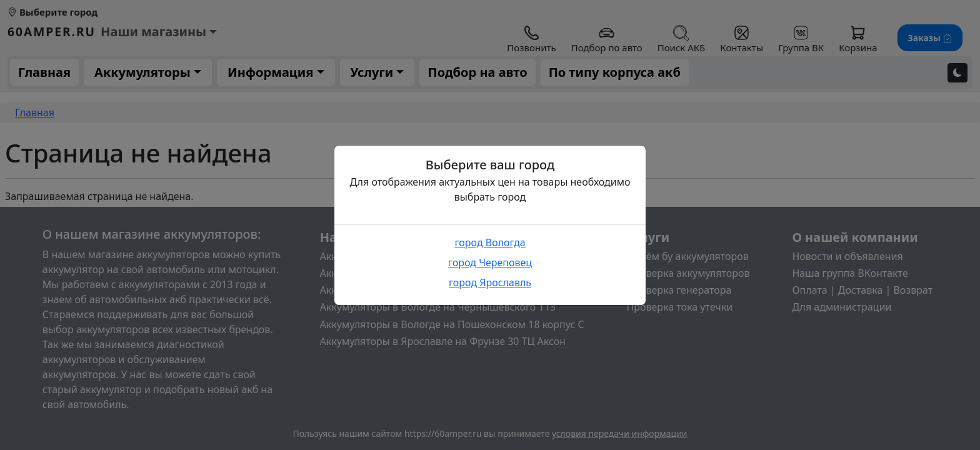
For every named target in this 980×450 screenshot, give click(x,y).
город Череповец (490, 262)
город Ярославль (490, 282)
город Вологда (490, 242)
